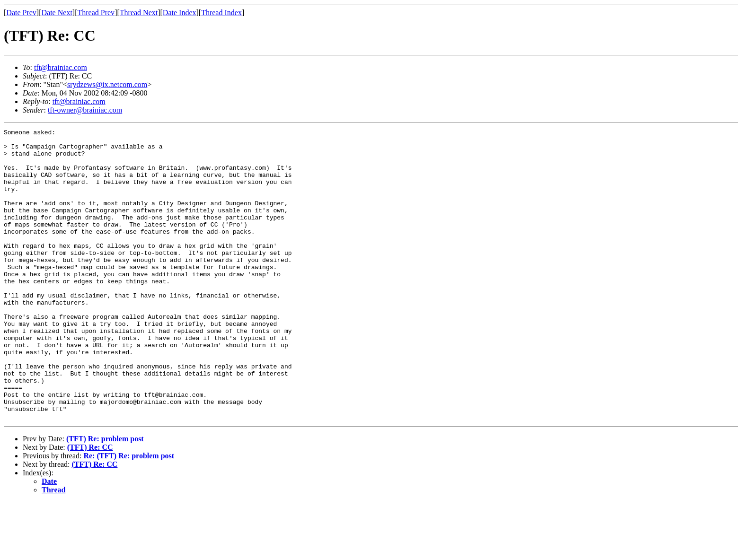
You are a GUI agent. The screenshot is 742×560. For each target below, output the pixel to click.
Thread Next (139, 13)
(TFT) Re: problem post (105, 497)
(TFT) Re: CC (90, 505)
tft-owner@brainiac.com (85, 110)
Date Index (180, 13)
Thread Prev (96, 13)
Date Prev (21, 13)
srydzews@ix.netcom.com (107, 84)
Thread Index (221, 13)
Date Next (57, 13)
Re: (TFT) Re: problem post (129, 514)
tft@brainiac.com (61, 67)
